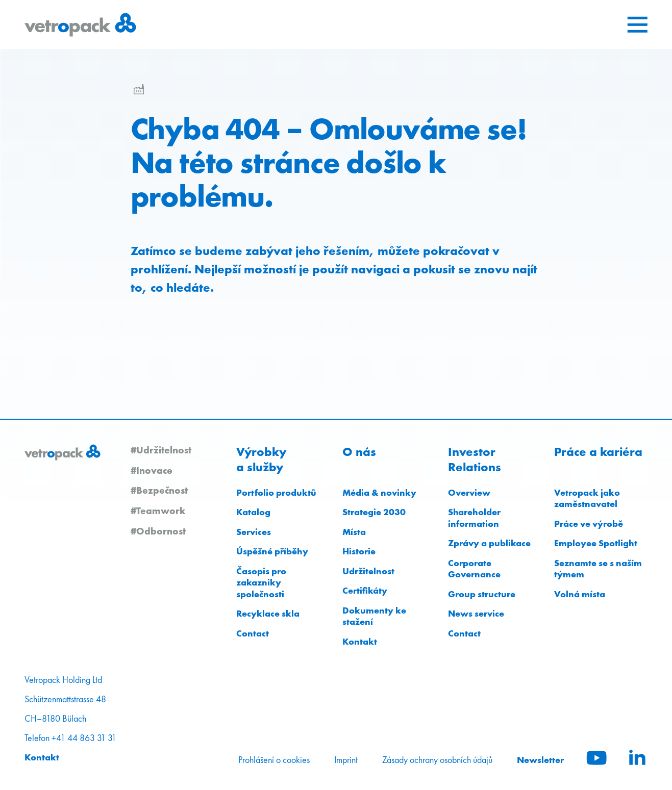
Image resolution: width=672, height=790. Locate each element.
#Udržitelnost (161, 450)
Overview (469, 492)
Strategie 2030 (374, 512)
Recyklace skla (268, 613)
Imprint (346, 760)
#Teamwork (158, 511)
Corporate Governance (474, 569)
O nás (359, 452)
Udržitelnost (368, 571)
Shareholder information (474, 518)
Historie (359, 551)
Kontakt (360, 641)
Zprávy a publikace (489, 543)
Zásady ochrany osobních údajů (437, 760)
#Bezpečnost (159, 490)
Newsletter (540, 760)
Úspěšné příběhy (272, 551)
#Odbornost (158, 531)
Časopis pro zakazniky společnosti (261, 582)
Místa (354, 532)
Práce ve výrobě (589, 524)
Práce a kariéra (598, 452)
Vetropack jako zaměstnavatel (587, 498)
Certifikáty (365, 590)
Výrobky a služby (261, 460)
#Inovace (152, 470)
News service (476, 613)
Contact (253, 633)
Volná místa (580, 594)
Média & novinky (379, 492)
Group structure (482, 594)
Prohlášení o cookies (274, 760)
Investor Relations (475, 460)
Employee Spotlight (596, 543)
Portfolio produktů (276, 492)
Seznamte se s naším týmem (598, 569)
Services (254, 532)
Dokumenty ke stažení (374, 616)
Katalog (253, 512)
